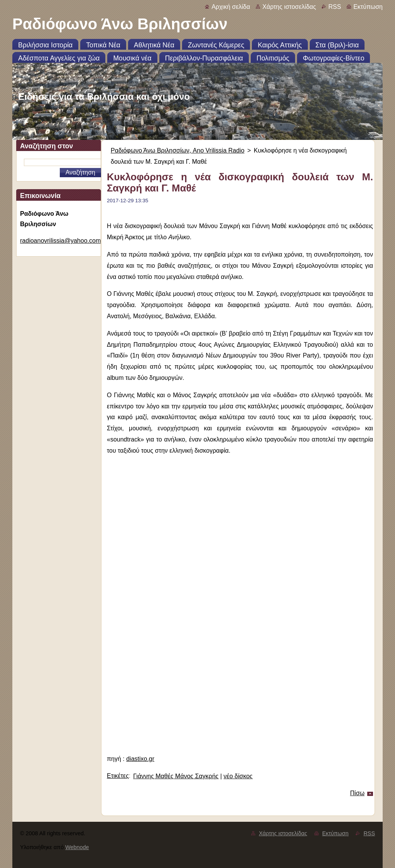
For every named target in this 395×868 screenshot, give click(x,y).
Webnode (77, 847)
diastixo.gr (140, 759)
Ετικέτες (118, 776)
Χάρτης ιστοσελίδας (289, 7)
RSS (335, 7)
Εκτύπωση (368, 7)
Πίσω (357, 793)
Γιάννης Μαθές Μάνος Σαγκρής (176, 776)
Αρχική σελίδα (231, 7)
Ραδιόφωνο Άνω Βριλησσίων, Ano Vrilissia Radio (178, 150)
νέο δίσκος (238, 776)
